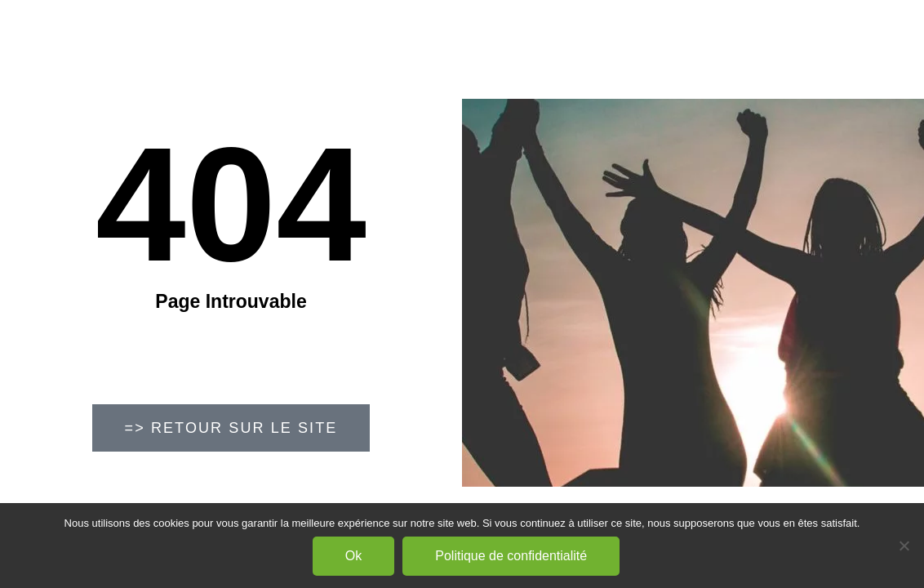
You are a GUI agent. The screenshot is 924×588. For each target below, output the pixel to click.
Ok (353, 556)
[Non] (904, 546)
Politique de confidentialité (511, 556)
